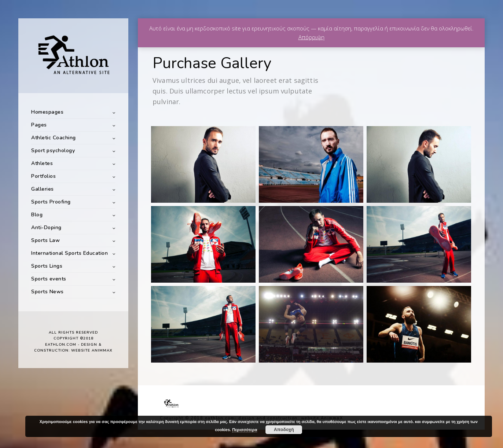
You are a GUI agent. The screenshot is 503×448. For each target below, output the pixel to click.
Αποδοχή (284, 430)
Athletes (42, 163)
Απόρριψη (311, 37)
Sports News (47, 292)
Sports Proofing (51, 202)
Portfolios (43, 176)
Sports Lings (47, 266)
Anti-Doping (46, 227)
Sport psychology (53, 150)
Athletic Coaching (54, 138)
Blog (37, 215)
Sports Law (45, 240)
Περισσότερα (245, 430)
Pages (39, 125)
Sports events (49, 279)
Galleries (43, 189)
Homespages (47, 112)
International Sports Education (69, 253)
